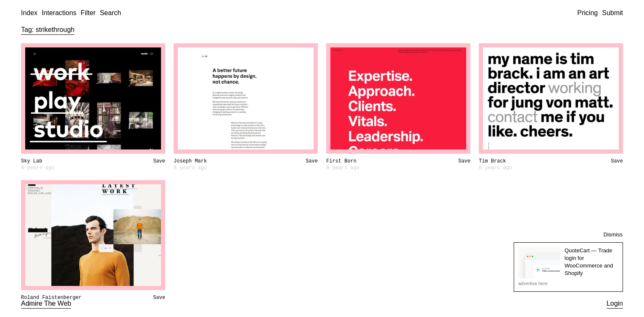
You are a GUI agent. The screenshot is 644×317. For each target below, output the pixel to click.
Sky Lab (32, 161)
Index (29, 13)
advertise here (533, 283)
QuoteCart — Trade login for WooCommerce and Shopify (589, 262)
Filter (88, 13)
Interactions (59, 13)
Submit (612, 13)
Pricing (587, 13)
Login (615, 303)
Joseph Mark (190, 161)
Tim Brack (492, 161)
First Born (341, 161)
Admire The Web (46, 303)
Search (110, 13)
